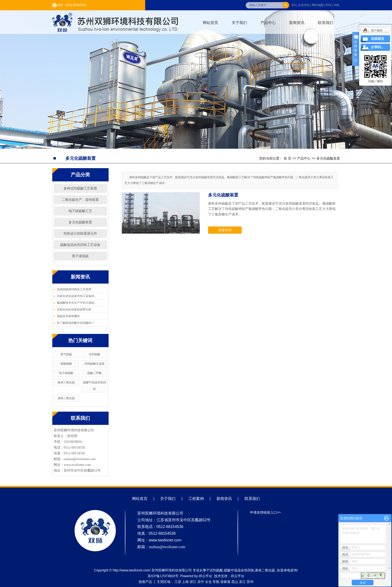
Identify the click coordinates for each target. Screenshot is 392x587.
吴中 (201, 582)
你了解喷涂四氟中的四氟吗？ (76, 323)
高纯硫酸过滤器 (94, 364)
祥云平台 (205, 576)
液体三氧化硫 (66, 382)
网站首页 (211, 23)
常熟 (216, 582)
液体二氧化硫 (66, 398)
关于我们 (239, 23)
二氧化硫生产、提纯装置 (80, 200)
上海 (185, 582)
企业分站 (304, 5)
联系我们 (326, 23)
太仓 (208, 582)
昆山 (235, 582)
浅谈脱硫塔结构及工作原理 (74, 289)
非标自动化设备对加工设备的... (77, 296)
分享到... (377, 47)
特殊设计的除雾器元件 (80, 233)
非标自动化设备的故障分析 (74, 309)
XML (337, 5)
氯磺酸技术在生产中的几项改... (77, 303)
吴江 (242, 582)
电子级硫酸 (66, 373)
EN (294, 5)
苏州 (250, 582)
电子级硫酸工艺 (80, 211)
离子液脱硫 (80, 256)
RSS (329, 5)
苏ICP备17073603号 (163, 576)
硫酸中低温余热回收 (239, 570)
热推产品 (145, 582)
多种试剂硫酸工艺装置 (80, 188)
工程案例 (196, 499)
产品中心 (268, 23)
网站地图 (318, 5)
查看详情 (225, 230)
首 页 (287, 158)
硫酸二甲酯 (94, 373)
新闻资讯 (297, 23)
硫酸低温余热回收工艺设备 (80, 245)
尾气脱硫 (66, 354)
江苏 (178, 582)
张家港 (225, 582)
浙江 (193, 582)
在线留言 (378, 39)
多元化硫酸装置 (328, 158)
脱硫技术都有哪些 (68, 316)
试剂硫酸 (94, 354)
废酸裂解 (66, 364)
